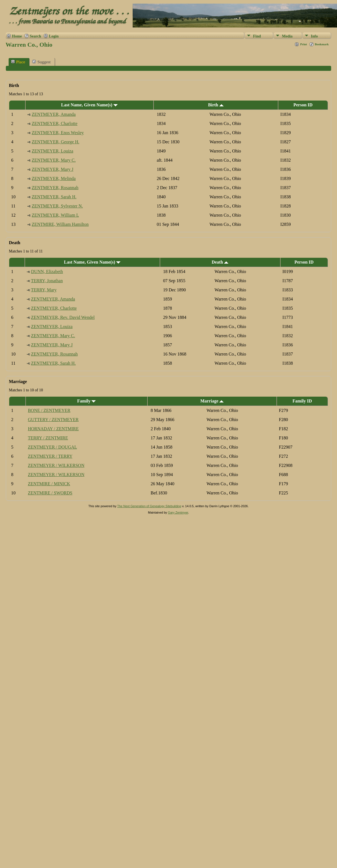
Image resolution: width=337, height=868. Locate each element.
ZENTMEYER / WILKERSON (56, 465)
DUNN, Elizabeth (47, 272)
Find (257, 36)
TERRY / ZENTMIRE (48, 438)
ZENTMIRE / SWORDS (50, 493)
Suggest (41, 62)
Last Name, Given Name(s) (89, 105)
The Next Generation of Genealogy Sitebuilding (149, 506)
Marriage (212, 401)
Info (314, 36)
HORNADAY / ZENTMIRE (53, 429)
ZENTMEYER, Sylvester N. (57, 206)
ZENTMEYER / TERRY (50, 456)
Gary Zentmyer (178, 512)
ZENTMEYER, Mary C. (54, 160)
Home (17, 36)
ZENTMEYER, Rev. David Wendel (63, 317)
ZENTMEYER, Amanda (54, 114)
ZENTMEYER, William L (55, 215)
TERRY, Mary (44, 290)
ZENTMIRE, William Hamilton (60, 224)
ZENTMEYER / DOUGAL (52, 447)
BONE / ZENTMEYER (49, 410)
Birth (216, 105)
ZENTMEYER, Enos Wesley (58, 133)
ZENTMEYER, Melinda (54, 178)
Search (35, 36)
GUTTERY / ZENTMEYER (53, 420)
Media (287, 36)
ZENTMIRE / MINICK (49, 484)
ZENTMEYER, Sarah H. (54, 197)
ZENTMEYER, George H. (55, 142)
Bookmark (322, 44)
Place (18, 62)
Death (220, 262)
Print (303, 44)
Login (54, 36)
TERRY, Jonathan (47, 281)
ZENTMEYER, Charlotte (54, 123)
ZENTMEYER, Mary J (53, 169)
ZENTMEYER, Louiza (52, 151)
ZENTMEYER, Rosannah (55, 188)
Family (86, 401)
